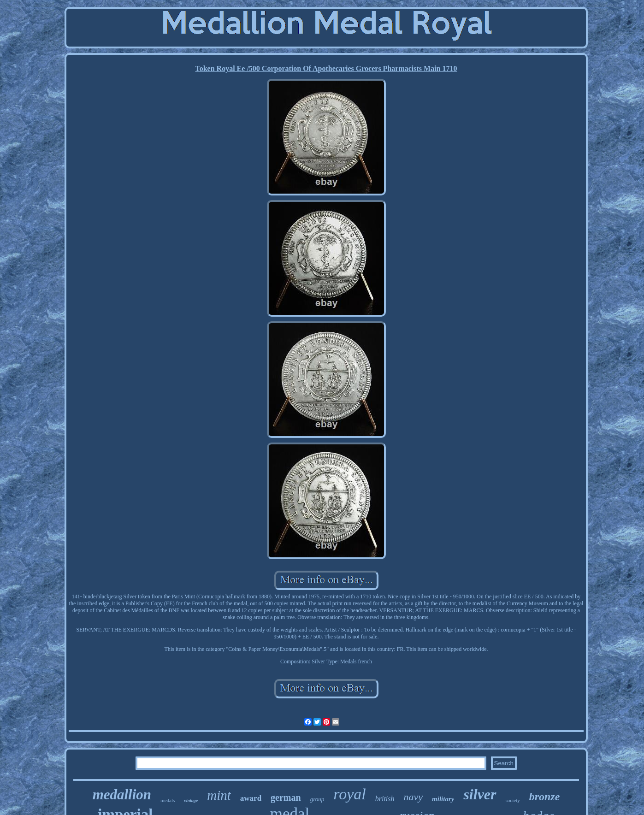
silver (480, 794)
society (513, 800)
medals (168, 800)
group (317, 799)
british (385, 799)
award (251, 798)
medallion (122, 794)
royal (350, 794)
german (286, 797)
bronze (545, 797)
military (443, 799)
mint (219, 795)
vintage (191, 800)
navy (414, 797)
